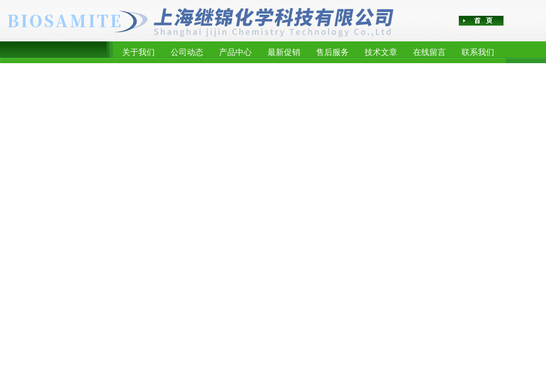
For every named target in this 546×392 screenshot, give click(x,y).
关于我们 (138, 52)
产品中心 (235, 52)
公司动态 (187, 52)
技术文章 (381, 52)
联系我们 (478, 52)
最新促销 (284, 52)
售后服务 (332, 52)
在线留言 (429, 52)
